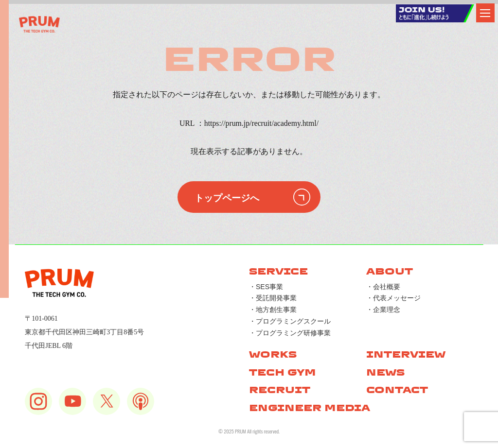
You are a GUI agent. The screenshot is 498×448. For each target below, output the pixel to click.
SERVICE (278, 271)
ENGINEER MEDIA (310, 408)
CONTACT (397, 390)
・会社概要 (383, 287)
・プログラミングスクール (290, 321)
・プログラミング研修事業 (290, 333)
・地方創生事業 (273, 310)
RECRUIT (280, 390)
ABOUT (390, 271)
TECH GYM (283, 372)
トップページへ (227, 197)
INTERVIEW (406, 354)
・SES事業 (266, 287)
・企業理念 (383, 310)
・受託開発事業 (273, 298)
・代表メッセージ (393, 298)
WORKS (273, 354)
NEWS (385, 372)
